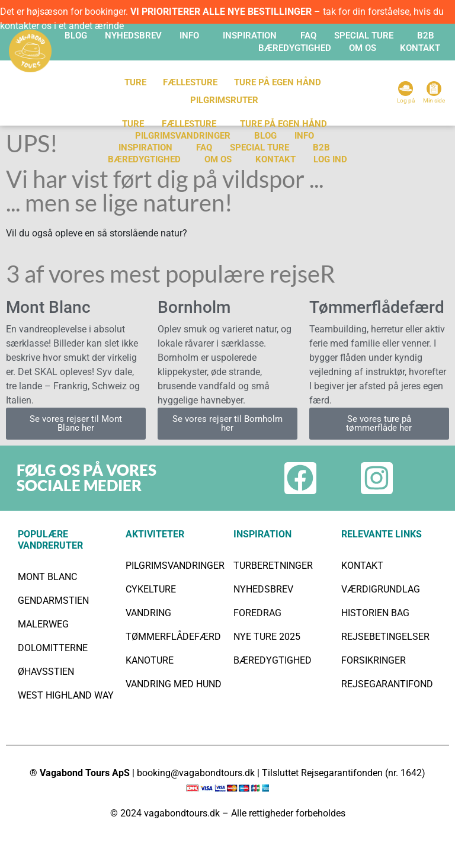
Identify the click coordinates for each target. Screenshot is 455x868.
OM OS (363, 48)
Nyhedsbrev (133, 36)
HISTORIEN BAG (375, 613)
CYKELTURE (151, 589)
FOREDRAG (257, 613)
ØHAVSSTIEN (46, 672)
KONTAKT (420, 48)
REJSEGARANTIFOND (387, 684)
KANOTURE (150, 660)
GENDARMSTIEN (53, 600)
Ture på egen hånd (283, 124)
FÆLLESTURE (190, 82)
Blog (76, 36)
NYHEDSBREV (263, 589)
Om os (218, 160)
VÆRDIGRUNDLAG (381, 589)
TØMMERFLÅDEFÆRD (173, 637)
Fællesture (189, 124)
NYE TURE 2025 (267, 637)
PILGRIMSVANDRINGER (183, 136)
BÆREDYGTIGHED (295, 48)
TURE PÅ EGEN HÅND (278, 82)
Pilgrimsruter (224, 100)
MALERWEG (43, 624)
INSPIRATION (250, 36)
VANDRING (148, 613)
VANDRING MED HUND (174, 684)
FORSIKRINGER (374, 660)
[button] (192, 36)
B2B (426, 36)
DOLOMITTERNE (53, 648)
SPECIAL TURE (364, 36)
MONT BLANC (47, 577)
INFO (189, 36)
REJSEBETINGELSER (385, 637)
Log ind (330, 160)
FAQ (308, 36)
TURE (135, 82)
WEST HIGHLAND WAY (66, 695)
